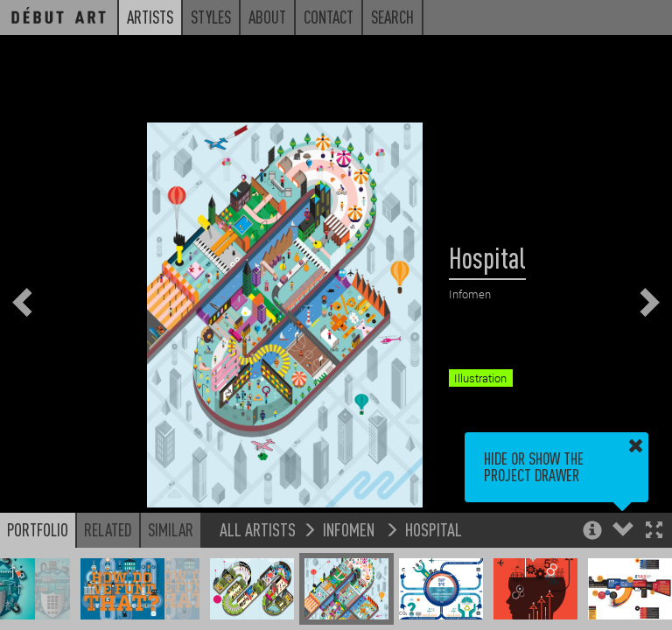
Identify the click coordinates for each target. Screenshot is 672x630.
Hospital (434, 529)
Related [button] (108, 529)
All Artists (258, 529)
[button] (654, 532)
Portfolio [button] (38, 529)
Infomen (350, 529)
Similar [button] (171, 529)
